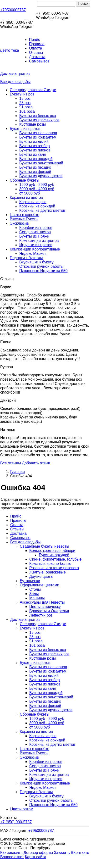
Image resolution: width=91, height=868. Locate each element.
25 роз (25, 103)
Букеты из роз (22, 94)
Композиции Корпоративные (35, 249)
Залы (34, 594)
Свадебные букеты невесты (44, 546)
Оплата (36, 48)
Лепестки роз (41, 615)
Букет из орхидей (54, 555)
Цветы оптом (22, 809)
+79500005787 (13, 10)
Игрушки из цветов (36, 245)
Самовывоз (39, 61)
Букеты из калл (33, 154)
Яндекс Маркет (33, 253)
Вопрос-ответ (12, 857)
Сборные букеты (24, 180)
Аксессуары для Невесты (42, 602)
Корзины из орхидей (37, 206)
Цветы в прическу (45, 607)
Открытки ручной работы (41, 266)
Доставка (37, 57)
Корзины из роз (33, 202)
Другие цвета (41, 576)
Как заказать (11, 853)
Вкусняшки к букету (36, 262)
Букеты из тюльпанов (38, 133)
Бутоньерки (30, 581)
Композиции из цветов (39, 241)
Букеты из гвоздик (35, 167)
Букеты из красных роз (39, 120)
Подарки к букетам (26, 258)
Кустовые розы (33, 124)
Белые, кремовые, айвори (52, 551)
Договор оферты (38, 853)
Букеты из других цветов (41, 176)
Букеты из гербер (35, 146)
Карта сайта (36, 857)
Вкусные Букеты (24, 219)
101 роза (27, 111)
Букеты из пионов (35, 150)
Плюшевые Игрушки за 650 (43, 271)
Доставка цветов (15, 74)
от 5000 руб (30, 193)
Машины (37, 598)
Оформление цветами (40, 585)
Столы (35, 589)
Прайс (35, 40)
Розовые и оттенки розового (54, 568)
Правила (37, 44)
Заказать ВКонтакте (72, 853)
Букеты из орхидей (36, 159)
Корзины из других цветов (42, 210)
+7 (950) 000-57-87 (53, 13)
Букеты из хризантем (38, 137)
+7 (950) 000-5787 (16, 822)
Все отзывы (11, 463)
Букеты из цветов (25, 129)
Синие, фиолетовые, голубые (55, 559)
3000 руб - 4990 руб (37, 189)
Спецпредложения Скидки (33, 90)
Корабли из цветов (36, 228)
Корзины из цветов (26, 198)
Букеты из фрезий (35, 172)
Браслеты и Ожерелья (49, 611)
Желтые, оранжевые (48, 572)
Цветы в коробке (25, 215)
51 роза (26, 107)
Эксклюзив (19, 223)
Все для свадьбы (15, 82)
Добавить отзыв (36, 463)
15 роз (25, 98)
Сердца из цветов (35, 232)
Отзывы (36, 53)
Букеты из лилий (34, 142)
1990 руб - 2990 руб (37, 185)
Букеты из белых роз (38, 116)
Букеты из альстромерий (41, 163)
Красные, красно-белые (50, 564)
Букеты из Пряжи (34, 236)
